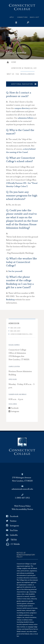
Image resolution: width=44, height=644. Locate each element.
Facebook (15, 408)
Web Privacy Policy (22, 506)
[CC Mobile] (13, 544)
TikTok (14, 540)
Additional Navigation (22, 84)
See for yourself (15, 271)
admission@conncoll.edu (21, 334)
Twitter (13, 521)
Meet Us (11, 74)
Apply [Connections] (12, 17)
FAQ (17, 74)
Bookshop (10, 300)
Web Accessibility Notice (22, 509)
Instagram (15, 411)
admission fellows (26, 118)
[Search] (28, 23)
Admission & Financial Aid (24, 68)
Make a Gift (35, 17)
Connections (22, 17)
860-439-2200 (15, 328)
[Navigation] (20, 23)
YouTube (14, 530)
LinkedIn (14, 535)
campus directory (22, 108)
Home (8, 63)
